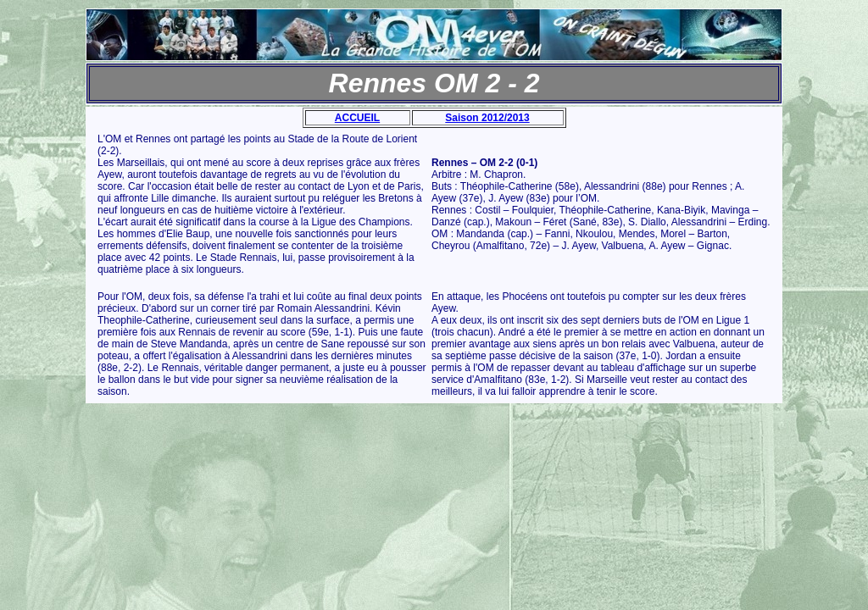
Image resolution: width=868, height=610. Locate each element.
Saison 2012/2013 (487, 118)
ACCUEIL (357, 118)
